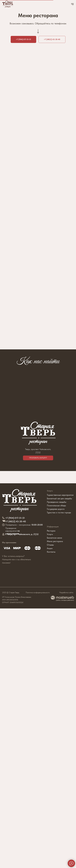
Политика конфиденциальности (38, 592)
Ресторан (51, 531)
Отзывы (50, 545)
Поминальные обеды (56, 505)
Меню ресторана (55, 541)
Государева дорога (56, 509)
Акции (50, 548)
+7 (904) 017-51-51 (15, 518)
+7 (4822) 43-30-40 (16, 521)
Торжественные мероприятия (60, 495)
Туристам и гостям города (59, 512)
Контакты (51, 552)
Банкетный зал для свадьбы (59, 498)
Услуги (50, 491)
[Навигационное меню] (72, 4)
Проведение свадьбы (57, 502)
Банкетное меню (54, 538)
